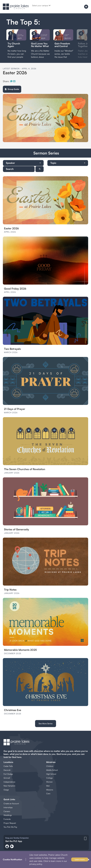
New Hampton (9, 786)
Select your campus (41, 5)
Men (48, 786)
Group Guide (12, 89)
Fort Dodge (8, 774)
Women (49, 782)
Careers (7, 811)
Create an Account (11, 803)
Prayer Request (10, 823)
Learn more (80, 859)
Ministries (51, 762)
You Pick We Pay (10, 827)
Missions (50, 790)
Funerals (7, 819)
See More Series (46, 724)
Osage (6, 790)
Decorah (7, 770)
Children (50, 766)
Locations (8, 762)
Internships (8, 807)
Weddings (8, 815)
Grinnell (7, 778)
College (49, 778)
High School (51, 774)
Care (48, 793)
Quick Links (9, 799)
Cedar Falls (8, 766)
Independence (9, 782)
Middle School (52, 770)
